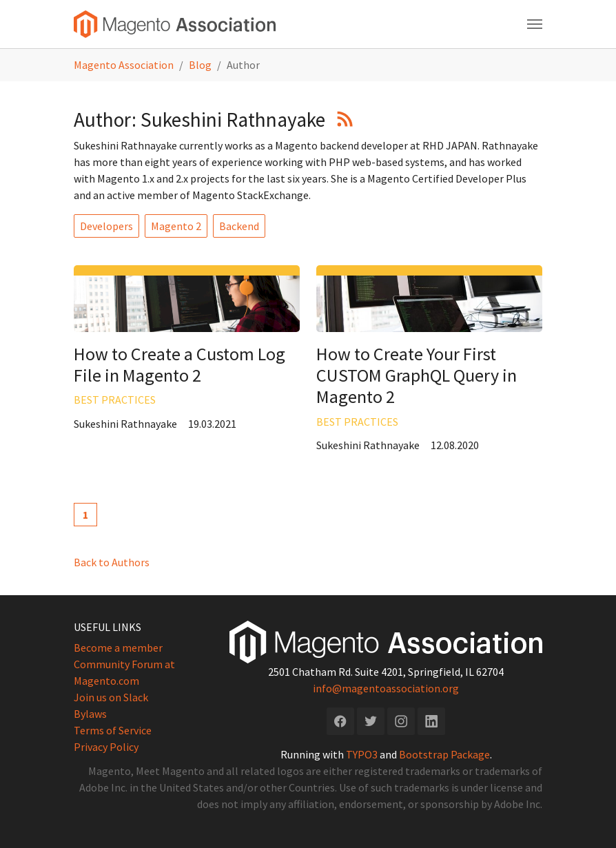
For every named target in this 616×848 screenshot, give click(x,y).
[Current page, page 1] (85, 515)
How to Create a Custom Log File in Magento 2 (179, 364)
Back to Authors (112, 562)
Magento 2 (176, 226)
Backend (239, 226)
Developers (106, 226)
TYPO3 (362, 754)
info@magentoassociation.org (386, 688)
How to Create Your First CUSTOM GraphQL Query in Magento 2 (417, 375)
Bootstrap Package (444, 754)
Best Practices (115, 400)
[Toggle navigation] (535, 24)
